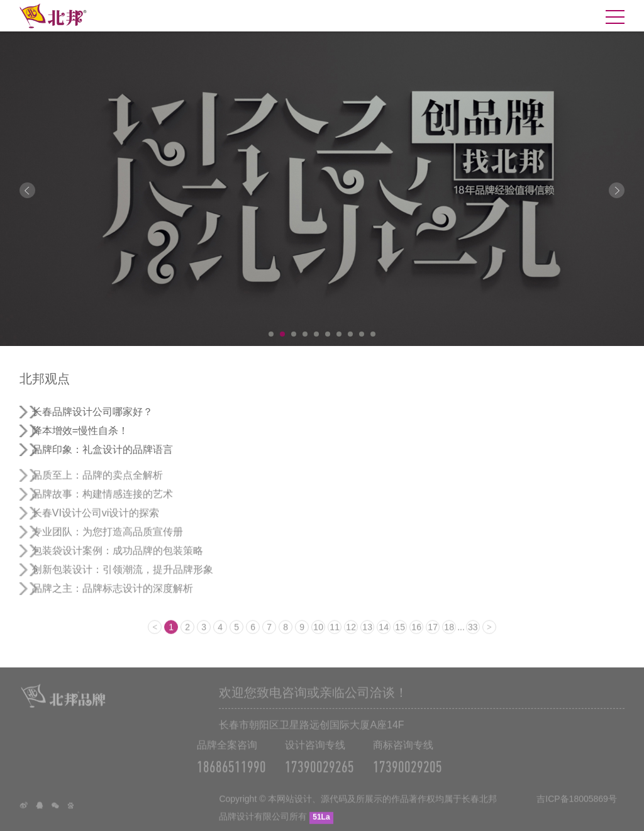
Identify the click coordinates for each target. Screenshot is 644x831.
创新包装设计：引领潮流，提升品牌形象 (123, 578)
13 (367, 635)
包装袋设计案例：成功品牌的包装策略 (118, 559)
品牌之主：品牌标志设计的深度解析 (113, 597)
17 (433, 635)
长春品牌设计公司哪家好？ (92, 412)
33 (473, 635)
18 (449, 635)
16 (416, 635)
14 (384, 635)
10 (373, 334)
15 (400, 635)
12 (351, 635)
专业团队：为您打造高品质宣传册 (108, 540)
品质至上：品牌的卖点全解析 (97, 483)
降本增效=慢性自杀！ (80, 431)
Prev (27, 190)
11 (335, 635)
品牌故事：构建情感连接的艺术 (103, 502)
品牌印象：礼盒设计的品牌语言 (103, 449)
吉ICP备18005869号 (577, 807)
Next (617, 190)
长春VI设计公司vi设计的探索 (96, 521)
